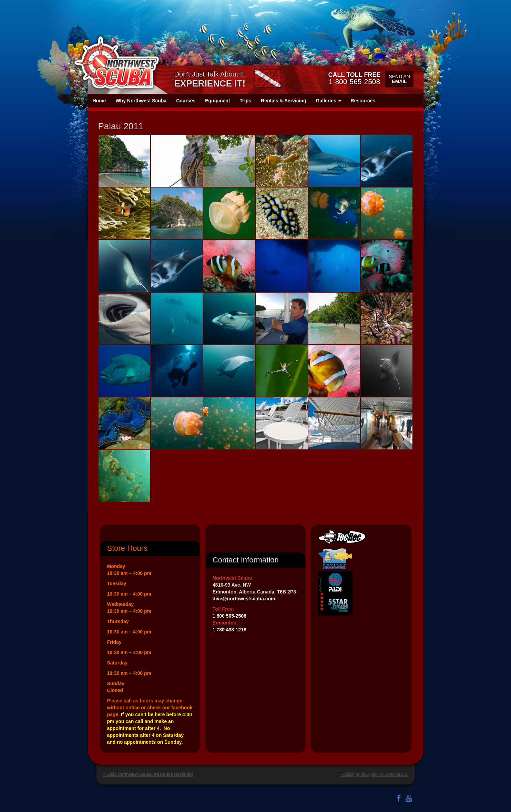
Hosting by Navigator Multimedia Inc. (374, 774)
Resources (363, 101)
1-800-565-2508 (354, 78)
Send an (399, 79)
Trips (246, 101)
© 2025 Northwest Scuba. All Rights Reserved (148, 774)
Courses (186, 101)
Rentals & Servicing (284, 101)
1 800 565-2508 (229, 616)
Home (99, 101)
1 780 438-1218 (229, 630)
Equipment (217, 101)
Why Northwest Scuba (141, 101)
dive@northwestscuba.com (244, 599)
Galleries (329, 101)
